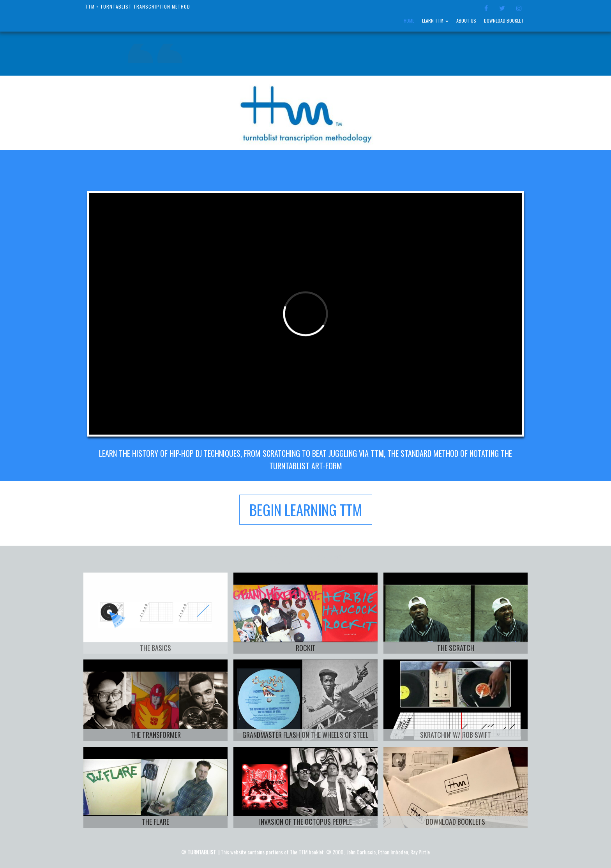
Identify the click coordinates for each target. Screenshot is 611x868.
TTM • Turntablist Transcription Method (138, 6)
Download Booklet (504, 20)
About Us (466, 20)
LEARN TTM (435, 20)
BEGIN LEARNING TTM (306, 510)
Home (409, 20)
